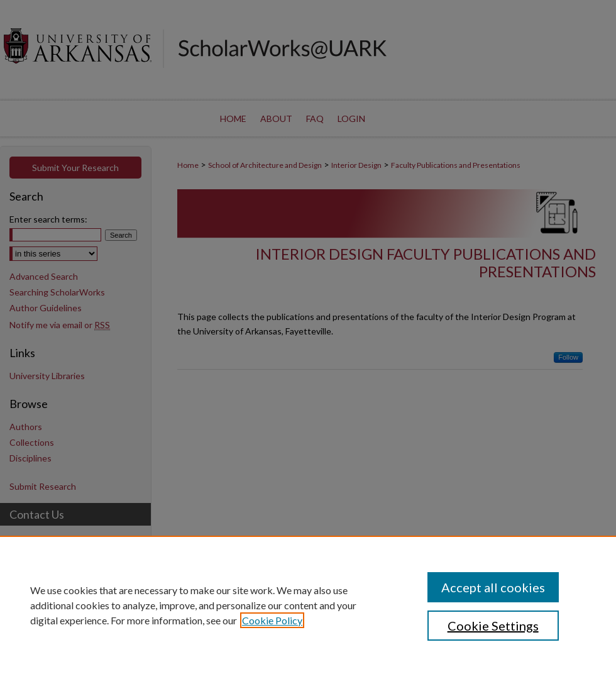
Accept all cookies (493, 587)
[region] (308, 605)
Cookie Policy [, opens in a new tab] (272, 620)
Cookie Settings (493, 626)
